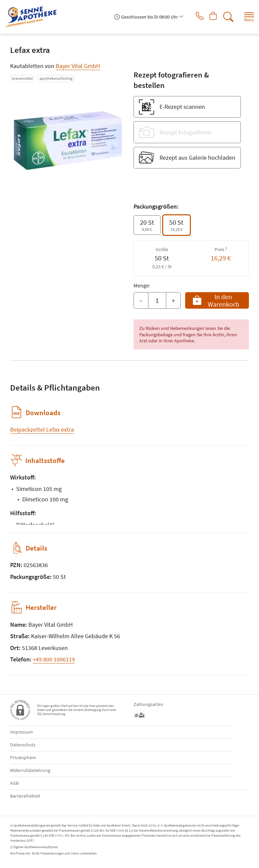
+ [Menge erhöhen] (173, 300)
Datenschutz (23, 745)
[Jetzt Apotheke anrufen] (195, 17)
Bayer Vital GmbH (78, 66)
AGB (14, 783)
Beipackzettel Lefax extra (42, 429)
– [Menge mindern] (141, 300)
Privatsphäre (23, 757)
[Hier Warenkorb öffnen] (211, 17)
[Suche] (227, 17)
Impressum (22, 732)
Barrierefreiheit (25, 796)
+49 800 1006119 (54, 659)
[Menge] (157, 301)
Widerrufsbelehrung (30, 770)
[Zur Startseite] (33, 17)
